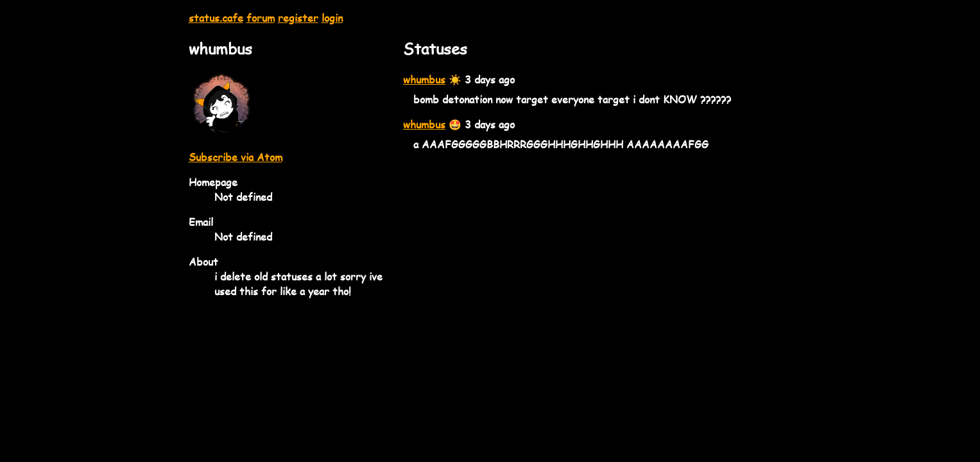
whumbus (424, 79)
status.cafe (216, 18)
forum (261, 18)
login (332, 18)
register (298, 18)
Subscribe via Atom (236, 157)
